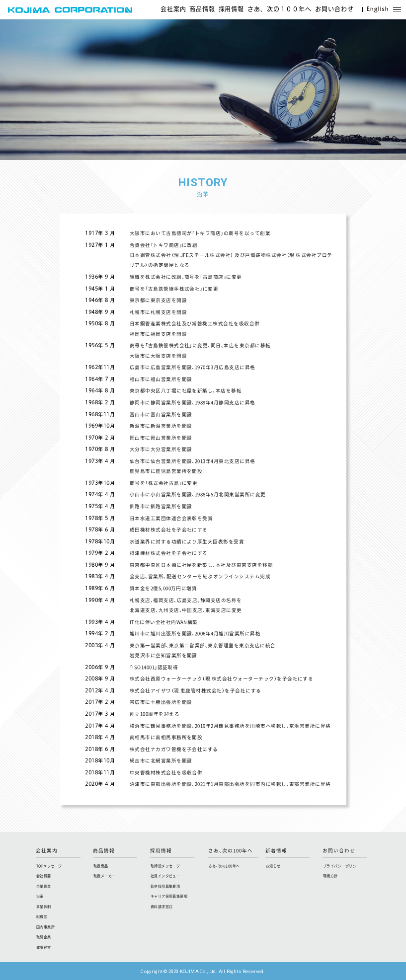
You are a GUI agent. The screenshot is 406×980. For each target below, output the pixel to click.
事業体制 (44, 906)
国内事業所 (45, 927)
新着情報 (276, 851)
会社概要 (44, 876)
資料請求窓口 (162, 906)
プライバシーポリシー (342, 866)
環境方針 (330, 876)
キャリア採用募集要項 (169, 896)
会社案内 (173, 9)
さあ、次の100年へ (231, 851)
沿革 (40, 896)
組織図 (42, 916)
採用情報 (232, 9)
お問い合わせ (334, 9)
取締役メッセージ (165, 866)
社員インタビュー (165, 876)
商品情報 (202, 9)
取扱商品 (101, 866)
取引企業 (44, 937)
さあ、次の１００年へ (280, 9)
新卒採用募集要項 (165, 886)
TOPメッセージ (49, 866)
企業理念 (44, 886)
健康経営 (44, 947)
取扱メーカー (105, 876)
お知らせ (273, 866)
